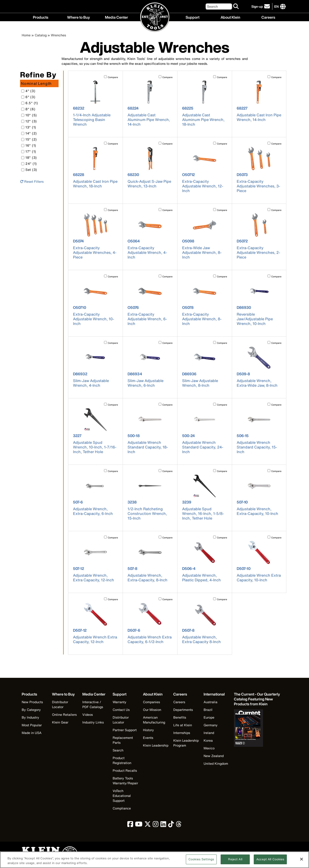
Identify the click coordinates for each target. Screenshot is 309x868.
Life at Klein (183, 725)
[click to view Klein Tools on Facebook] (130, 825)
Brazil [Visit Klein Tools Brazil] (208, 710)
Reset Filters (32, 181)
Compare (113, 77)
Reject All (235, 861)
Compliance (122, 808)
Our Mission (152, 710)
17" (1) (29, 151)
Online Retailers (64, 715)
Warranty (120, 702)
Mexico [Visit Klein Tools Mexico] (209, 748)
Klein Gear (60, 722)
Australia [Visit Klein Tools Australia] (210, 702)
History (148, 730)
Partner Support (125, 730)
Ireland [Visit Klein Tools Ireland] (209, 733)
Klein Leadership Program (186, 743)
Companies (151, 702)
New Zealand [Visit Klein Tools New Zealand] (214, 756)
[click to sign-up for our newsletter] (261, 6)
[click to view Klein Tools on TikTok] (171, 825)
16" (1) (29, 145)
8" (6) (28, 109)
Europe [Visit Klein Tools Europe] (209, 717)
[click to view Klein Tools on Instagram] (156, 825)
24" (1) (29, 164)
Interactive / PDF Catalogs (93, 704)
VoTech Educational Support (122, 796)
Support (193, 17)
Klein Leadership (156, 745)
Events (148, 738)
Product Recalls (125, 770)
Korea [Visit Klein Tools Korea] (208, 740)
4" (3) (28, 91)
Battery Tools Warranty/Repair (125, 781)
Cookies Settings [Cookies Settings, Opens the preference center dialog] (201, 861)
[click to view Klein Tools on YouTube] (139, 825)
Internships (182, 733)
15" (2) (29, 139)
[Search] (219, 6)
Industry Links (93, 722)
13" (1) (29, 127)
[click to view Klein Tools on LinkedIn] (163, 825)
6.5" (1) (30, 103)
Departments (183, 710)
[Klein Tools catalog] (257, 699)
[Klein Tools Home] (155, 17)
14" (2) (29, 133)
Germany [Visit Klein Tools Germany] (211, 725)
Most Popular (32, 725)
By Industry (30, 717)
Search (118, 750)
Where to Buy (78, 17)
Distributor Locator (60, 704)
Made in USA (32, 733)
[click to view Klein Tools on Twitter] (148, 825)
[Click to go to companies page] (276, 6)
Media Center (116, 17)
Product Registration (122, 760)
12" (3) (29, 121)
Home (26, 35)
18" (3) (29, 157)
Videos (88, 715)
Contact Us (121, 710)
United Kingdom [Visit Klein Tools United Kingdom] (216, 763)
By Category (31, 710)
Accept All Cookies (270, 861)
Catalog (41, 35)
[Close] (302, 861)
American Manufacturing (154, 720)
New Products (32, 702)
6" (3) (28, 97)
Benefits (180, 717)
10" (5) (29, 115)
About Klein (230, 17)
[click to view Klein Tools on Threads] (179, 825)
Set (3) (29, 170)
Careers (268, 17)
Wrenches (58, 35)
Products (41, 17)
